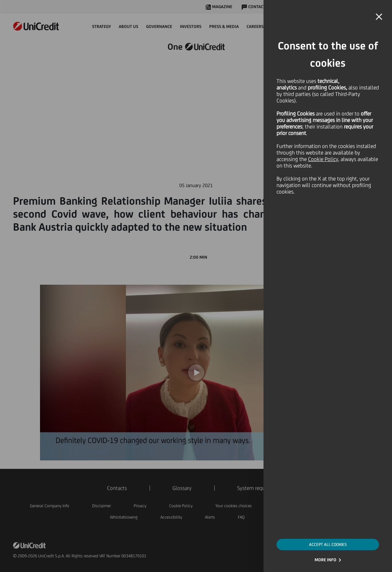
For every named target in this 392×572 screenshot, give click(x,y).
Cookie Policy (323, 159)
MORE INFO (325, 560)
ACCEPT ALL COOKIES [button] (328, 545)
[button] (379, 17)
